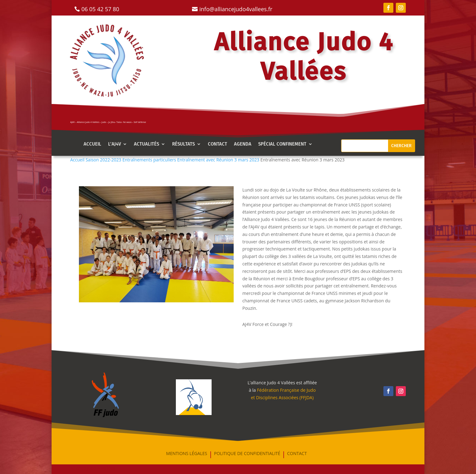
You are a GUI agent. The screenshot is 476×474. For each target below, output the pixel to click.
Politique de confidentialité (247, 454)
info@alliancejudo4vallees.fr (236, 9)
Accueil (92, 144)
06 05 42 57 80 (100, 9)
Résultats (183, 144)
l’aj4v (114, 144)
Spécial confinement (282, 144)
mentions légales (187, 454)
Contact (217, 144)
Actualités (146, 144)
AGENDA (243, 144)
